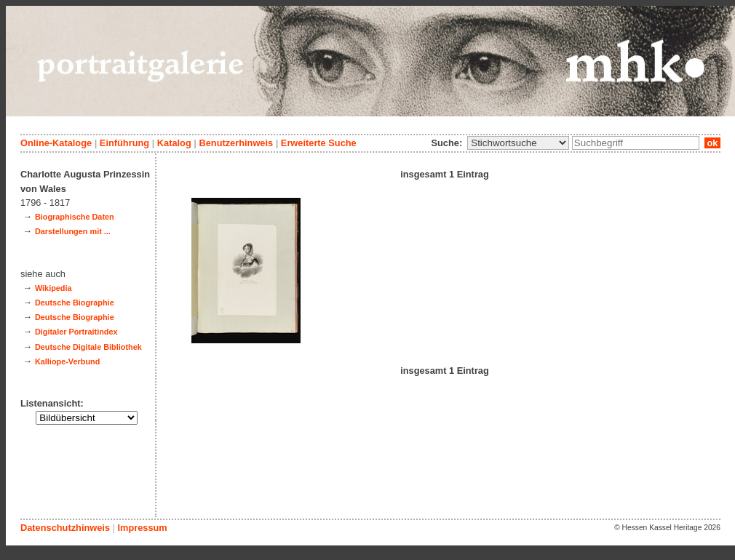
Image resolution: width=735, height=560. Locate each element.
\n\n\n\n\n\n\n (518, 143)
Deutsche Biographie (75, 303)
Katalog (174, 143)
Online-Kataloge (56, 143)
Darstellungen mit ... (73, 231)
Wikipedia (53, 288)
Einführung (124, 143)
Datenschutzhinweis (65, 528)
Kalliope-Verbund (67, 361)
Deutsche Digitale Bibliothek (88, 347)
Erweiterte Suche (319, 143)
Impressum (142, 528)
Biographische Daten (75, 217)
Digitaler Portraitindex (76, 332)
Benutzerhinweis (236, 143)
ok (712, 143)
